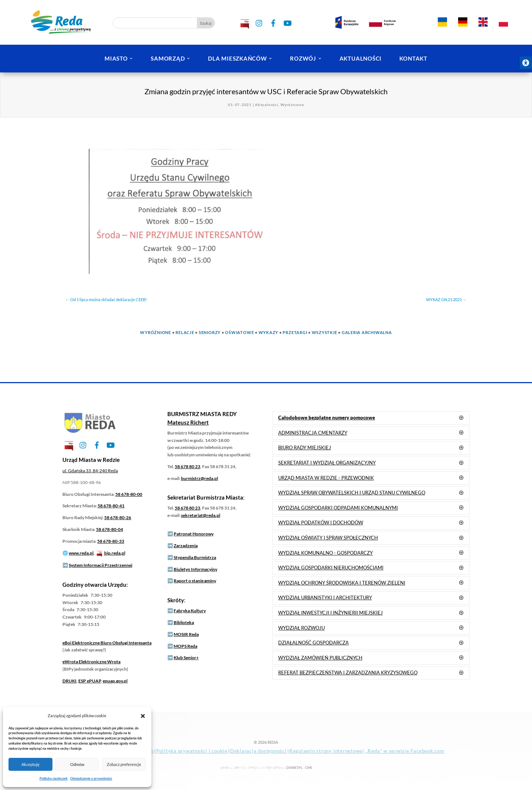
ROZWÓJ (303, 58)
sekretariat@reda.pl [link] (201, 515)
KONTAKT (413, 58)
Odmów (77, 764)
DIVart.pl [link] (294, 768)
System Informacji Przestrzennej (100, 565)
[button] (143, 716)
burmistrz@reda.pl (199, 478)
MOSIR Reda (186, 634)
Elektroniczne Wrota (91, 662)
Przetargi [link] (295, 332)
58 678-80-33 (111, 541)
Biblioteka (184, 622)
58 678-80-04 (110, 529)
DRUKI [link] (69, 681)
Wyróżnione (292, 105)
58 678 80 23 (187, 466)
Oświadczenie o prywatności (91, 778)
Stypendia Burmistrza (195, 557)
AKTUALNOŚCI (361, 58)
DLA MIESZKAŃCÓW (237, 58)
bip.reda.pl (115, 553)
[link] (442, 21)
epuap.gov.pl (115, 681)
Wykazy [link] (269, 332)
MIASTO (116, 58)
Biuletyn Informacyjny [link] (195, 569)
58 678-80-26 (118, 517)
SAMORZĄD (168, 58)
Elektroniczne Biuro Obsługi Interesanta (107, 643)
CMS (309, 768)
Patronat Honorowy (194, 534)
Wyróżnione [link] (156, 332)
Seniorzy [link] (210, 332)
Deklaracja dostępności (258, 751)
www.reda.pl (81, 553)
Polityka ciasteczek (54, 778)
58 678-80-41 (111, 506)
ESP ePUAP (90, 681)
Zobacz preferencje (124, 764)
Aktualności (267, 105)
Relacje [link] (185, 332)
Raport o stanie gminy (195, 581)
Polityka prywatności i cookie (192, 751)
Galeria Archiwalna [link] (367, 332)
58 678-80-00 (129, 494)
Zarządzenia (186, 546)
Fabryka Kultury (190, 611)
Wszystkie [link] (325, 332)
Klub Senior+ (186, 658)
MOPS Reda (185, 646)
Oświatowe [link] (239, 332)
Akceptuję (30, 764)
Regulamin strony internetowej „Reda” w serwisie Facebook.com (367, 751)
